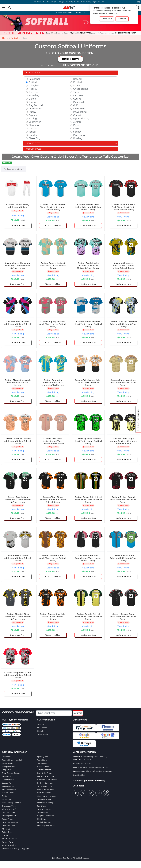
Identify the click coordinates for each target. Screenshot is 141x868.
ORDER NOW (70, 59)
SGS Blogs (41, 819)
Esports (33, 115)
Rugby (32, 112)
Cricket (77, 115)
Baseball (78, 79)
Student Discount (45, 786)
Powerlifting (80, 112)
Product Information (13, 169)
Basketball (34, 79)
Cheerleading (81, 89)
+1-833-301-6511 (80, 13)
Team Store (42, 760)
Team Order (42, 763)
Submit (78, 713)
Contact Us (7, 757)
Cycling (77, 99)
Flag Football (36, 105)
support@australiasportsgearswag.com (97, 771)
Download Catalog (45, 803)
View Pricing (18, 216)
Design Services (9, 767)
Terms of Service (9, 845)
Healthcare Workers (46, 789)
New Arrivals (7, 763)
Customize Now (18, 225)
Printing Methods (9, 816)
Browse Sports (33, 73)
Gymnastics (35, 109)
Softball (15, 38)
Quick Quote (43, 757)
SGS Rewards (43, 812)
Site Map (6, 835)
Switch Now (107, 19)
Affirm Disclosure (9, 839)
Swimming (79, 109)
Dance (32, 99)
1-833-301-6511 (87, 763)
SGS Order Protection (46, 809)
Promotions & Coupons (47, 780)
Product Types (33, 143)
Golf (75, 105)
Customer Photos (10, 826)
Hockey (33, 89)
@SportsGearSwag (94, 781)
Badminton (35, 122)
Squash (77, 132)
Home (5, 38)
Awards (77, 122)
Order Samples (8, 780)
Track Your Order (9, 806)
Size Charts (42, 806)
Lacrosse (78, 95)
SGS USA (41, 724)
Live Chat (81, 775)
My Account (7, 799)
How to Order (8, 793)
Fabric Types (7, 819)
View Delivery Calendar (12, 803)
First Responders (44, 793)
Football (78, 82)
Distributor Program (46, 776)
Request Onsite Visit (46, 816)
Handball (34, 135)
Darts (76, 128)
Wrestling (34, 95)
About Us (6, 829)
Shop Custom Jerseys (11, 773)
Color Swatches (9, 812)
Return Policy (8, 832)
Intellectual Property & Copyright (16, 849)
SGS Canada (42, 728)
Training (33, 92)
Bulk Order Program (46, 773)
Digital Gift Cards (44, 822)
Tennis (32, 102)
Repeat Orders (8, 786)
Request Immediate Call (12, 760)
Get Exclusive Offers (18, 712)
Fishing (33, 119)
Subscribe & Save (44, 799)
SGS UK (40, 731)
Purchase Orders (138, 419)
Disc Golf (33, 128)
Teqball (33, 132)
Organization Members (47, 796)
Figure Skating (81, 119)
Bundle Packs (8, 776)
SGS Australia (43, 734)
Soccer (77, 86)
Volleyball (34, 86)
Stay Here (122, 19)
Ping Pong (79, 135)
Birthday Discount (45, 783)
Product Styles (33, 149)
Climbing (34, 125)
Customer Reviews (10, 822)
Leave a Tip (7, 783)
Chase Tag (34, 138)
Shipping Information (46, 826)
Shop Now (6, 770)
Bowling (78, 138)
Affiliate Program (44, 770)
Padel (76, 125)
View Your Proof (9, 809)
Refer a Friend (43, 767)
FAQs (4, 796)
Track (76, 92)
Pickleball (78, 102)
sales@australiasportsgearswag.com (93, 767)
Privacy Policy (8, 842)
